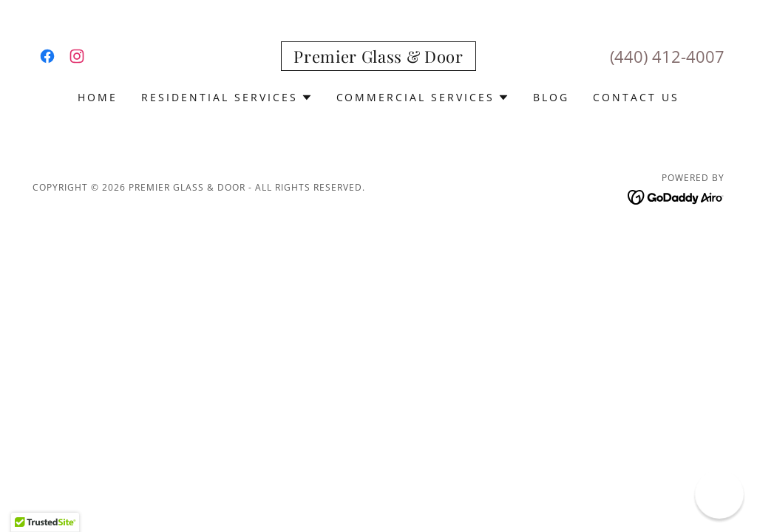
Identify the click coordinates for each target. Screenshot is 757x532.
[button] (227, 98)
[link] (47, 56)
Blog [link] (551, 97)
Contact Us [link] (636, 97)
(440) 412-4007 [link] (667, 56)
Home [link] (98, 97)
